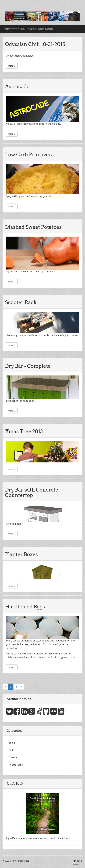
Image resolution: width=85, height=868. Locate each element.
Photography (16, 765)
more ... (12, 66)
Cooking (13, 757)
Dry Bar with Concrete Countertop (32, 492)
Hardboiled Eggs (25, 607)
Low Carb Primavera (30, 155)
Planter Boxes (21, 554)
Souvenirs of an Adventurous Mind (28, 29)
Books (12, 743)
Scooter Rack (21, 302)
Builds (12, 750)
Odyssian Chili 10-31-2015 (35, 44)
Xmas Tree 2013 (24, 431)
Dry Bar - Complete (28, 366)
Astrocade (17, 86)
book (40, 838)
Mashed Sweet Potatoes (33, 227)
